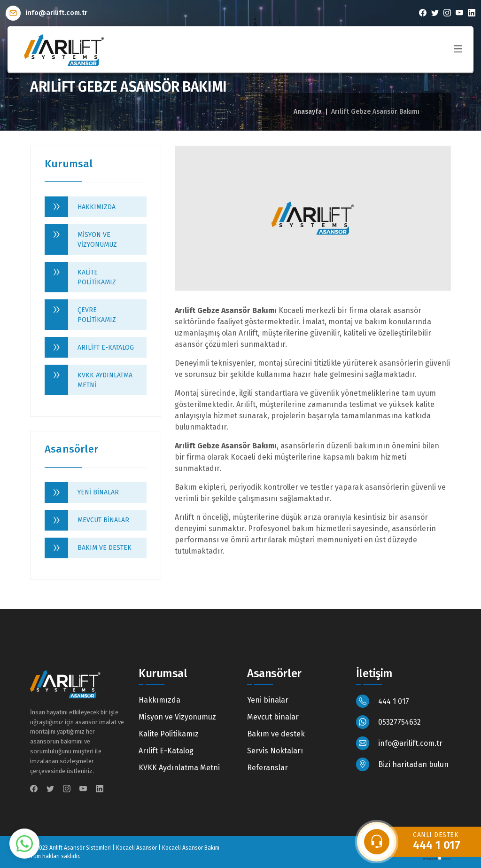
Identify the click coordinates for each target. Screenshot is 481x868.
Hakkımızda (97, 207)
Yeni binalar (98, 492)
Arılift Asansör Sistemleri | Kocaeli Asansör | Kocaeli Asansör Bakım (134, 848)
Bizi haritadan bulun (403, 764)
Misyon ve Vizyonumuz (97, 240)
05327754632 (389, 722)
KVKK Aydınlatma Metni (105, 380)
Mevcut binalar (103, 520)
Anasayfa (308, 112)
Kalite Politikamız (97, 277)
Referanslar (268, 768)
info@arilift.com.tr (47, 13)
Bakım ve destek (105, 548)
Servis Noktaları (275, 751)
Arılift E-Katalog (106, 348)
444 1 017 (383, 701)
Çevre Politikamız (97, 315)
